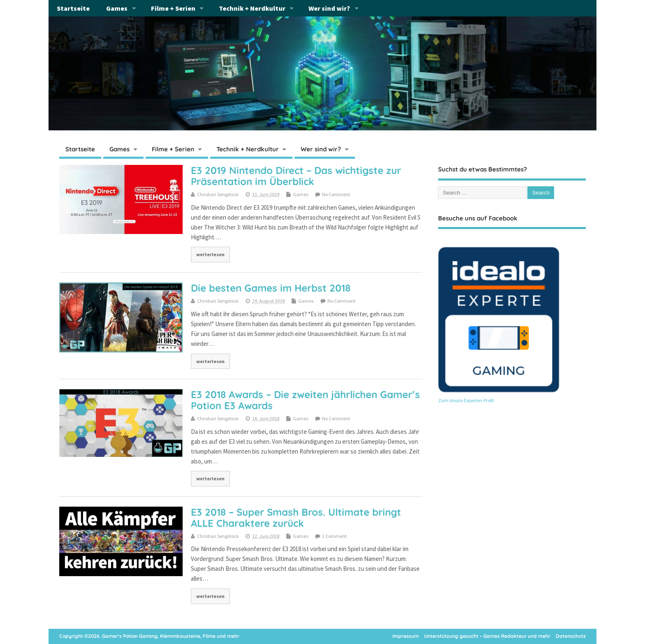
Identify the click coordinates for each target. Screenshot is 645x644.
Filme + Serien (173, 8)
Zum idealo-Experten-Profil (466, 400)
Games (117, 8)
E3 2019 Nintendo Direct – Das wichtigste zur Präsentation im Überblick (296, 176)
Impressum (406, 636)
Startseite (73, 8)
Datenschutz (571, 636)
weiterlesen (210, 254)
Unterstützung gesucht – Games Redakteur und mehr (487, 636)
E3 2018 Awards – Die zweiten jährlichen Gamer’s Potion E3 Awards (305, 400)
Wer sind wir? (329, 8)
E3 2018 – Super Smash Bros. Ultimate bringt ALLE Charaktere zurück (296, 517)
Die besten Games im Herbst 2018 (271, 288)
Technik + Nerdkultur (252, 8)
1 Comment (334, 536)
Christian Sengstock (218, 194)
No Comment (336, 194)
